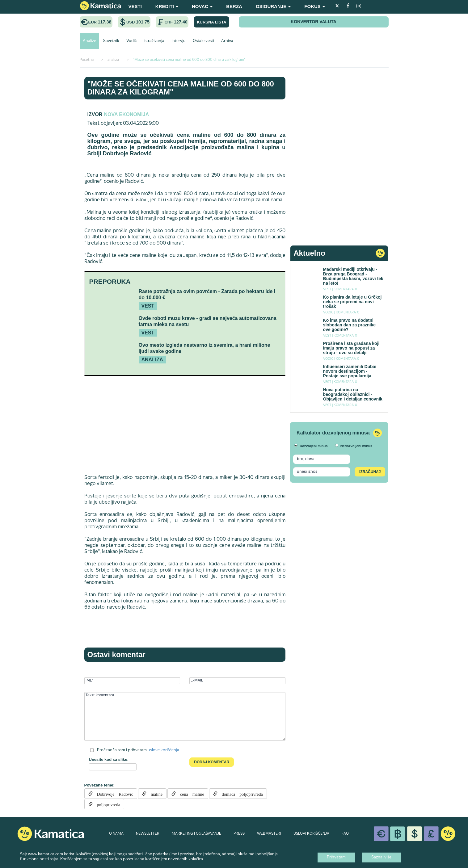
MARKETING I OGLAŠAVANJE (196, 834)
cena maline (190, 794)
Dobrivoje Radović (113, 794)
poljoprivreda (106, 804)
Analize (89, 41)
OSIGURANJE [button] (273, 6)
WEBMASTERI (269, 834)
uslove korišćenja (163, 750)
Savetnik (111, 41)
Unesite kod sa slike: (109, 759)
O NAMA (116, 834)
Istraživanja (154, 41)
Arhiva (227, 41)
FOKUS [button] (315, 6)
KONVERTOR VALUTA (314, 22)
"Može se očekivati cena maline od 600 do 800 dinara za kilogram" (181, 88)
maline (154, 794)
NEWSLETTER (148, 834)
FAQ (345, 834)
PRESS (239, 834)
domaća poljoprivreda (240, 794)
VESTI (135, 6)
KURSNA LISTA (211, 22)
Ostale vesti (203, 41)
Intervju (179, 41)
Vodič (131, 41)
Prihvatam (336, 858)
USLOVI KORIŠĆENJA (311, 834)
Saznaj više (381, 858)
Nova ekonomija (126, 114)
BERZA (234, 6)
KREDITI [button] (167, 6)
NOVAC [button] (202, 6)
